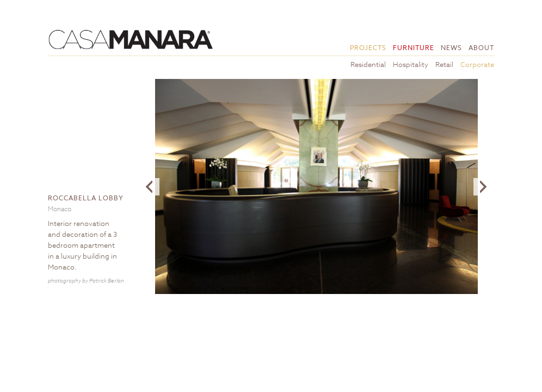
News (451, 48)
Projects (368, 48)
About (481, 48)
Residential (368, 64)
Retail (444, 64)
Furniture (414, 48)
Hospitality (411, 64)
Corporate (477, 64)
